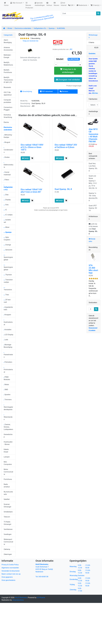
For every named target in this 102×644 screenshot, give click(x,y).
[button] (72, 5)
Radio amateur (7, 486)
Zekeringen (8, 554)
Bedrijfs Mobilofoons (8, 64)
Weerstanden (8, 418)
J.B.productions (18, 600)
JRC (71, 49)
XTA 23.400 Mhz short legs (93, 269)
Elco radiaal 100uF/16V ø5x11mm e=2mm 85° (31, 191)
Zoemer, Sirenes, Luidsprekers (8, 427)
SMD (6, 390)
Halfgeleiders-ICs (40, 28)
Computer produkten (7, 101)
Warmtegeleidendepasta (8, 408)
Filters (6, 180)
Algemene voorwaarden (10, 568)
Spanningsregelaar (8, 268)
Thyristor (8, 275)
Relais (6, 385)
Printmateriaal (8, 370)
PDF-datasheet (46, 91)
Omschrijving (26, 91)
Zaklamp (7, 549)
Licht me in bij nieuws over (93, 229)
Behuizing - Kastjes (8, 136)
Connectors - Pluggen (8, 109)
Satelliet (7, 499)
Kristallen (8, 330)
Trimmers (8, 400)
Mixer (7, 227)
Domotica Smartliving (8, 116)
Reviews (64, 91)
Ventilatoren (8, 529)
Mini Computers (8, 463)
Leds (6, 340)
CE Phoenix (41, 598)
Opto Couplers (7, 238)
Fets (6, 205)
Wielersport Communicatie (8, 542)
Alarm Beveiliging (8, 41)
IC (5, 210)
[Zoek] (79, 13)
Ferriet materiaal (7, 173)
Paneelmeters (8, 355)
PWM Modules (7, 378)
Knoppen (7, 315)
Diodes (7, 157)
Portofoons (8, 479)
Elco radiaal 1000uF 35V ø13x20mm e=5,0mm (66, 146)
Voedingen (8, 534)
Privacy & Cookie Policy (10, 565)
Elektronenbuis (8, 165)
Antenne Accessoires (8, 49)
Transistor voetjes (8, 281)
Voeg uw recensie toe (30, 41)
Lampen (7, 457)
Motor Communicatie (8, 472)
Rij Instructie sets (8, 493)
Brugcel (7, 142)
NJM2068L (61, 28)
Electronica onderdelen (23, 28)
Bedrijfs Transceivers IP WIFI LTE (8, 80)
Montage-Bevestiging (8, 346)
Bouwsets (7, 87)
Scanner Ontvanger (7, 506)
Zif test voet (7, 301)
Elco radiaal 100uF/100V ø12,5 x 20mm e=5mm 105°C (32, 147)
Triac (6, 295)
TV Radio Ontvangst (7, 523)
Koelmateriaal (8, 323)
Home (6, 4)
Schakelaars (8, 512)
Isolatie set (7, 221)
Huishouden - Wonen (8, 443)
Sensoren (8, 250)
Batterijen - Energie (8, 56)
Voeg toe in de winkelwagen (68, 71)
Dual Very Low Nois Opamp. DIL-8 (93, 167)
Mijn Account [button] (16, 3)
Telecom (7, 517)
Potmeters (8, 362)
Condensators (8, 150)
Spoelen (7, 395)
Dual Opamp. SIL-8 (63, 189)
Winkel (10, 28)
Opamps (52, 28)
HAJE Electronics (21, 598)
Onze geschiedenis (8, 580)
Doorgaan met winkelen (68, 80)
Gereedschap (8, 436)
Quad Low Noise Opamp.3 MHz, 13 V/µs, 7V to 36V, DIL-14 (93, 182)
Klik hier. (95, 93)
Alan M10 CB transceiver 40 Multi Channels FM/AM (93, 135)
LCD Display (8, 335)
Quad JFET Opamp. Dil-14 (93, 208)
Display (7, 200)
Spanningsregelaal (8, 258)
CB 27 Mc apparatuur (8, 94)
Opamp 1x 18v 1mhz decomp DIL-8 (93, 197)
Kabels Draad (6, 451)
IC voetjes (8, 215)
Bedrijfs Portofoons (8, 71)
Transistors (8, 289)
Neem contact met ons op (11, 574)
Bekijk (25, 158)
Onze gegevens (7, 577)
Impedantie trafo (8, 308)
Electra (6, 122)
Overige (7, 245)
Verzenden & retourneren (11, 571)
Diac (6, 195)
